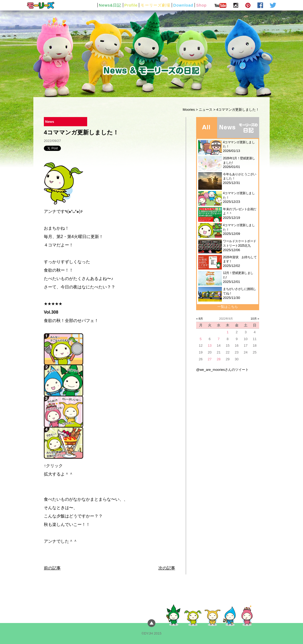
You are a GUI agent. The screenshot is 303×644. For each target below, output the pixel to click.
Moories (189, 110)
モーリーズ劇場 (155, 5)
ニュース (206, 110)
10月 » (255, 319)
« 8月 (200, 319)
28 (218, 359)
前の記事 (52, 568)
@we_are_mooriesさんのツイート (222, 370)
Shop (201, 5)
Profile (131, 5)
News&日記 (110, 5)
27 (210, 359)
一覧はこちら (228, 307)
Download (183, 5)
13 (210, 345)
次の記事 (167, 568)
